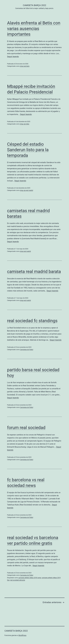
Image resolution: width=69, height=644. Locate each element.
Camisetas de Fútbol (27, 350)
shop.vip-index (25, 124)
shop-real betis (25, 66)
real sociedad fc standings (32, 321)
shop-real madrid (25, 251)
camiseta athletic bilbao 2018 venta (30, 578)
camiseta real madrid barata (34, 272)
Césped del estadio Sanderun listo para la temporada (28, 150)
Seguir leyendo (13, 57)
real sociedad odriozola (18, 580)
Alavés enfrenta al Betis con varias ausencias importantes (34, 29)
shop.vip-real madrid (27, 190)
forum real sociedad (26, 428)
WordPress (22, 635)
